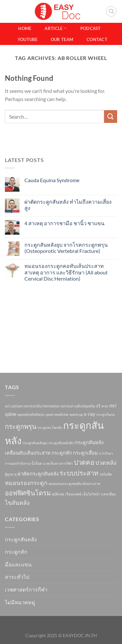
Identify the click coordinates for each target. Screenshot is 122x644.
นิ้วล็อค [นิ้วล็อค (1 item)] (37, 463)
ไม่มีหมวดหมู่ (20, 602)
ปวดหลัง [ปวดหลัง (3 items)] (106, 462)
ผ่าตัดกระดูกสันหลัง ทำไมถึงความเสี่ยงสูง (68, 205)
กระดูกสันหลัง (21, 539)
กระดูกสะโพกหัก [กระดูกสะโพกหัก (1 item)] (50, 427)
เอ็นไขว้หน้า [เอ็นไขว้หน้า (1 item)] (91, 494)
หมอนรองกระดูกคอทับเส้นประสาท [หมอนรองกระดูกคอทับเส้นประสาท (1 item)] (74, 483)
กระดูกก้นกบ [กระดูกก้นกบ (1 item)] (106, 414)
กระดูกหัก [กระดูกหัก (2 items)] (62, 453)
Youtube (27, 39)
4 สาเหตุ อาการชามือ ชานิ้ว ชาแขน (64, 223)
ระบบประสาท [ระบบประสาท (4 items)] (79, 473)
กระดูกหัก (16, 552)
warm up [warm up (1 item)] (76, 414)
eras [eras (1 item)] (105, 406)
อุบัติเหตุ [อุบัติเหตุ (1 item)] (58, 494)
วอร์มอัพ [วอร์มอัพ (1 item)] (105, 474)
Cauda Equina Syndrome (52, 180)
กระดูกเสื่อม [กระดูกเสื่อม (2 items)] (85, 453)
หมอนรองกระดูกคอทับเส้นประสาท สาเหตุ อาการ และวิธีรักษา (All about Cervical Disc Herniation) (66, 272)
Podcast (91, 28)
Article (56, 28)
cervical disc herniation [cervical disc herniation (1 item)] (41, 406)
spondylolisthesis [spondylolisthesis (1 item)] (31, 414)
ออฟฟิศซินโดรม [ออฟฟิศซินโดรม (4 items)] (28, 493)
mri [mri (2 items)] (113, 405)
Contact (97, 39)
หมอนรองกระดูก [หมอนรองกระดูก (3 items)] (26, 483)
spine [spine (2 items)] (11, 414)
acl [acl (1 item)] (7, 406)
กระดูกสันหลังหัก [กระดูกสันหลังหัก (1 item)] (61, 443)
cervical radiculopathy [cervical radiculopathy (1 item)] (78, 406)
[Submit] (111, 117)
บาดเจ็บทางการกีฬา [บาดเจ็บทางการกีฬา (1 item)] (58, 463)
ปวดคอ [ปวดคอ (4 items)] (84, 462)
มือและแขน (18, 564)
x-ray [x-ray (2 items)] (90, 414)
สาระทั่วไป (17, 577)
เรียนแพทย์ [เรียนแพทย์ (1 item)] (73, 494)
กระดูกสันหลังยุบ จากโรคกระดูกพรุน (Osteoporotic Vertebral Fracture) (66, 248)
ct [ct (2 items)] (98, 405)
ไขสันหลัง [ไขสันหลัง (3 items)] (17, 503)
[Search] (111, 11)
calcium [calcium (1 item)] (16, 406)
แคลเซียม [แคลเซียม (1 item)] (108, 494)
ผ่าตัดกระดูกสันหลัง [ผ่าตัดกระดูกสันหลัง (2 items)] (38, 474)
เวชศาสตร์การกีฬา (26, 589)
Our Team (62, 39)
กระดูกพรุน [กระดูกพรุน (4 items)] (21, 426)
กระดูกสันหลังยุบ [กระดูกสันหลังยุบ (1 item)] (35, 443)
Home (25, 28)
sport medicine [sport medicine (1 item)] (57, 414)
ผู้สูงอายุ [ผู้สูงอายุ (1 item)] (11, 474)
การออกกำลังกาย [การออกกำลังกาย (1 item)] (18, 463)
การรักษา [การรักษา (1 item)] (106, 453)
